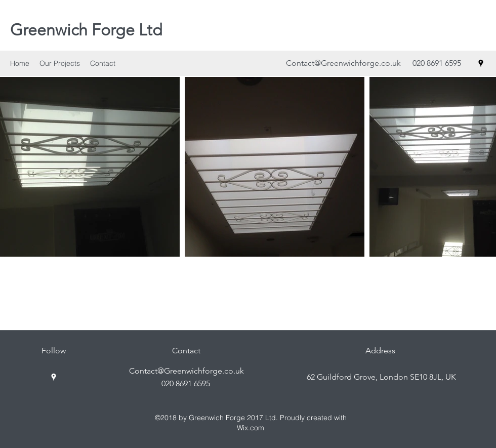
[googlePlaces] (481, 63)
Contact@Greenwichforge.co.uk (343, 63)
